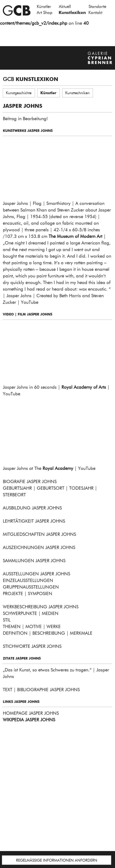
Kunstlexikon (72, 13)
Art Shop (45, 13)
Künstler (44, 6)
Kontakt (95, 13)
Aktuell (65, 6)
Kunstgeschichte (19, 93)
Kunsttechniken (77, 93)
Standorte (97, 6)
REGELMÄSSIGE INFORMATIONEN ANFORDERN (57, 860)
